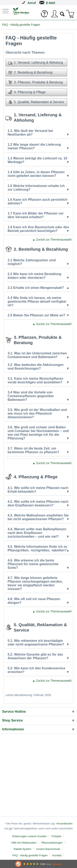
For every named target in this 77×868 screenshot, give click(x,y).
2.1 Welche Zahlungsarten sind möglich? (38, 262)
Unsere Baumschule (48, 849)
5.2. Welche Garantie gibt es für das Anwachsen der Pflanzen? (38, 656)
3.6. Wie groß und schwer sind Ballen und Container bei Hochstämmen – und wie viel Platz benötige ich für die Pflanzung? (38, 433)
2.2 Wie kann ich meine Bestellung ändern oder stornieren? (38, 276)
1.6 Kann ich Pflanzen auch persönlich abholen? (38, 202)
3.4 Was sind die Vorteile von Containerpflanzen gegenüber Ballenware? (38, 396)
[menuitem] (6, 11)
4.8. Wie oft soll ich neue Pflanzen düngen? (38, 601)
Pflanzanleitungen (52, 843)
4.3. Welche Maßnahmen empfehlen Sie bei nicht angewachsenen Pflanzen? (38, 517)
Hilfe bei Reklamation (24, 843)
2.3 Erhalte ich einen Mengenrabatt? (38, 288)
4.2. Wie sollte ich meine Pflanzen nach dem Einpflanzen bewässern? (38, 504)
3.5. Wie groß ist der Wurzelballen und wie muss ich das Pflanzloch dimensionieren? (38, 414)
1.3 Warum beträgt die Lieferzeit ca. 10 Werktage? (38, 160)
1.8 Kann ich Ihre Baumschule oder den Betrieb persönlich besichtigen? (38, 229)
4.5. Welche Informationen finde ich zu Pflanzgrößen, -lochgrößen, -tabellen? (38, 549)
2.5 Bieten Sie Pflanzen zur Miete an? (38, 315)
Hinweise (57, 864)
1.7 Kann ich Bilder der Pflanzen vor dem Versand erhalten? (38, 215)
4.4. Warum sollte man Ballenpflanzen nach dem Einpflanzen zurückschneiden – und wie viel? (38, 533)
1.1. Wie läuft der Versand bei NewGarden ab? (38, 133)
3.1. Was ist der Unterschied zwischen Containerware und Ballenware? (38, 355)
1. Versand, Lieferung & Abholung (36, 63)
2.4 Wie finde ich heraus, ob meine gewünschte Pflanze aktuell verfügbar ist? (38, 302)
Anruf (32, 3)
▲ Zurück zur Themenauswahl (52, 240)
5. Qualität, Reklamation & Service (36, 102)
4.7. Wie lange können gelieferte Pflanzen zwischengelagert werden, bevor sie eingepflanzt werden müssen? (38, 583)
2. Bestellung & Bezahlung (30, 73)
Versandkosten (64, 824)
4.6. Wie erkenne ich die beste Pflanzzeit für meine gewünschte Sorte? (38, 564)
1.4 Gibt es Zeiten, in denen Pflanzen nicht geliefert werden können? (38, 174)
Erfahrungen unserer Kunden (30, 836)
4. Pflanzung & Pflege (27, 92)
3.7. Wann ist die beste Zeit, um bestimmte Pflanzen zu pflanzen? (38, 450)
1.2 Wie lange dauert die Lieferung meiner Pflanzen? (38, 146)
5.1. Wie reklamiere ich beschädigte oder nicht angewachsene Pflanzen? (38, 643)
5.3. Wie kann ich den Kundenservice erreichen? (38, 670)
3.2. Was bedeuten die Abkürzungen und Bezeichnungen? (38, 367)
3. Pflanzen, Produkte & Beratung (35, 82)
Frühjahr (56, 836)
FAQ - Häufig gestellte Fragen (30, 855)
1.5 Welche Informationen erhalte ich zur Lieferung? (38, 188)
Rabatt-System (23, 849)
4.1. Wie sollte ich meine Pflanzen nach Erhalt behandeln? (38, 490)
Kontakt (57, 855)
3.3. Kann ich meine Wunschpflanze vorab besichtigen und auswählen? (38, 380)
